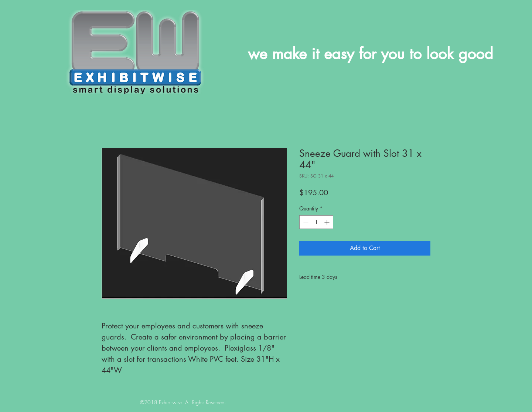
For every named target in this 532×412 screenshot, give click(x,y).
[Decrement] (305, 222)
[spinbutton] (316, 222)
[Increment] (328, 222)
